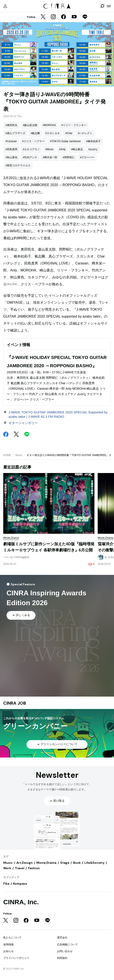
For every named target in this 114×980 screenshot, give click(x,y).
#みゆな (93, 149)
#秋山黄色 (11, 157)
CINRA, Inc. (21, 902)
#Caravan (11, 141)
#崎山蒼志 (77, 149)
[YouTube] (74, 17)
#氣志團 (35, 133)
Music (19, 455)
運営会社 (62, 938)
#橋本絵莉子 (93, 141)
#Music (49, 149)
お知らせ (8, 951)
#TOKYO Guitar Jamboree (65, 141)
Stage (65, 863)
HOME (7, 455)
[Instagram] (53, 17)
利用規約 (62, 958)
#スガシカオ (53, 133)
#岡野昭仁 (69, 157)
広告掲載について (67, 945)
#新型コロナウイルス (18, 165)
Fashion (34, 868)
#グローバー (87, 157)
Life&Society (94, 863)
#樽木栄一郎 (50, 157)
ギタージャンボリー (23, 423)
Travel (20, 868)
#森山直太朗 (30, 125)
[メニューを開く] (109, 6)
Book (77, 863)
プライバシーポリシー (16, 958)
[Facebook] (64, 17)
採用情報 (8, 945)
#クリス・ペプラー (33, 141)
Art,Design (24, 863)
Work (7, 868)
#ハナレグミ (85, 133)
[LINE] (85, 17)
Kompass (20, 884)
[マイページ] (5, 6)
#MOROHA (49, 125)
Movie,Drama (46, 863)
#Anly (62, 149)
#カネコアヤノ (31, 149)
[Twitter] (43, 17)
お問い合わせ (65, 951)
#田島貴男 (11, 149)
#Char (69, 133)
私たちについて (12, 938)
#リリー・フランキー (74, 125)
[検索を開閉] (102, 6)
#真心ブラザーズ (15, 133)
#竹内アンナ (30, 157)
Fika (6, 884)
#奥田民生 (11, 125)
